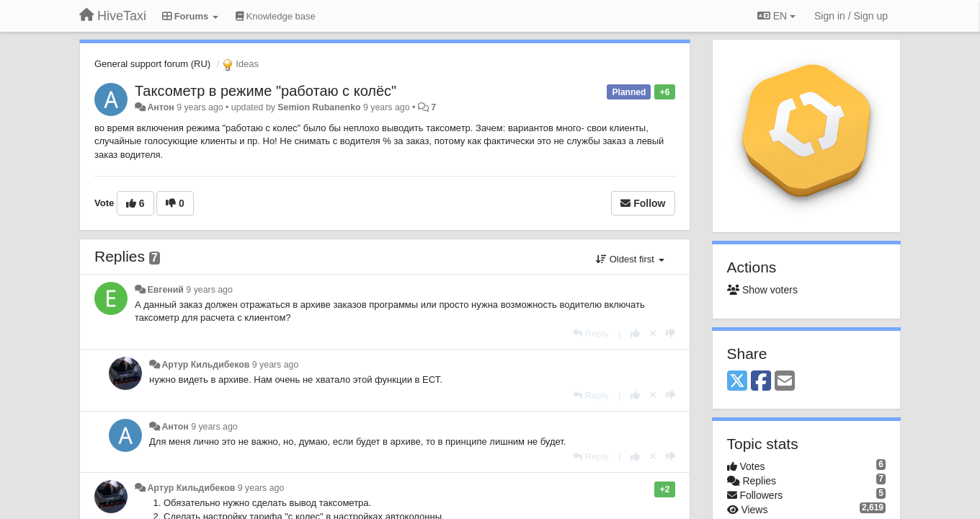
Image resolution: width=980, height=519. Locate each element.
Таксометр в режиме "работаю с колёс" (266, 91)
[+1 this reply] (635, 333)
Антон (160, 107)
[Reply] (591, 333)
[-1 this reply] (671, 333)
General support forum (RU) (152, 64)
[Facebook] (761, 382)
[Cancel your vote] (653, 333)
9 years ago (209, 290)
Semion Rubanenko (319, 107)
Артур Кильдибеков (205, 365)
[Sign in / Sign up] (851, 16)
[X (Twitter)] (737, 382)
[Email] (785, 382)
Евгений (165, 290)
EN (776, 16)
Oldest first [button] (630, 259)
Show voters (762, 290)
